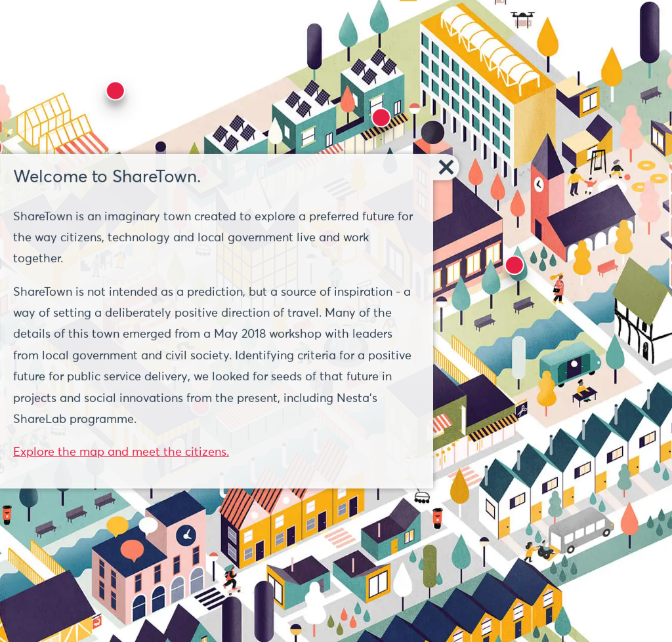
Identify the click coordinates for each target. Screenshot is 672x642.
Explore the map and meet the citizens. (121, 452)
